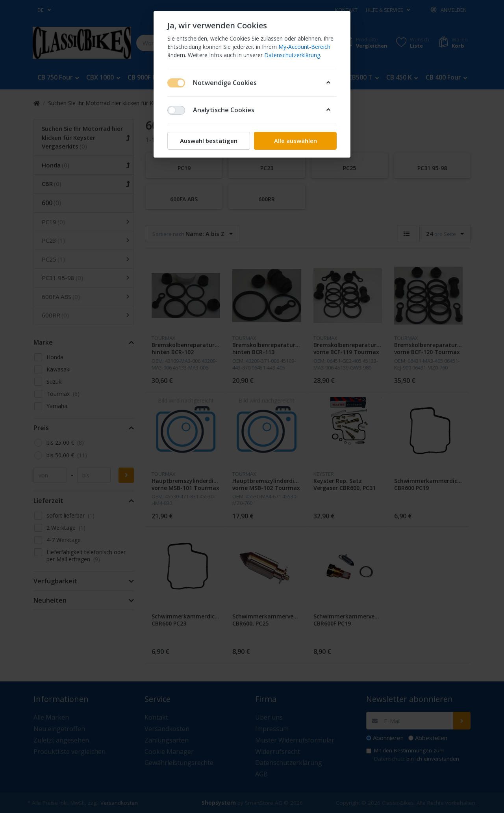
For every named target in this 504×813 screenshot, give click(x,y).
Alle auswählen (296, 141)
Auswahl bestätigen (209, 141)
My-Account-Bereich (304, 47)
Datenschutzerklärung (292, 55)
